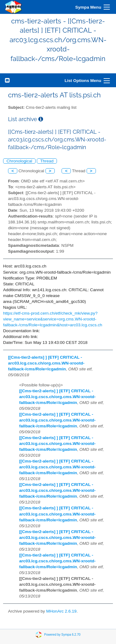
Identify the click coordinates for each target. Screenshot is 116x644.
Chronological (19, 161)
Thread (47, 161)
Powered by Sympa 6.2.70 (62, 634)
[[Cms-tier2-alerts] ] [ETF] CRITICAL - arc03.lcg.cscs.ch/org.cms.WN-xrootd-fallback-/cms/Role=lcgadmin (46, 363)
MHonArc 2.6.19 (61, 611)
